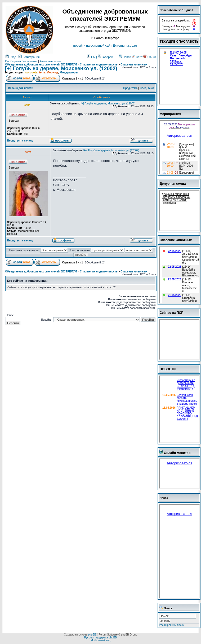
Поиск (125, 57)
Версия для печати (21, 88)
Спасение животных (134, 65)
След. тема (147, 88)
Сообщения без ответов (21, 61)
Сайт (137, 57)
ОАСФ (149, 57)
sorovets (31, 72)
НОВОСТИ (168, 369)
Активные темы (50, 61)
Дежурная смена (173, 184)
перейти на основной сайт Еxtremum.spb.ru (105, 46)
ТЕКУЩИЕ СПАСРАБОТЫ (180, 42)
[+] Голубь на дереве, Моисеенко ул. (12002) (61, 68)
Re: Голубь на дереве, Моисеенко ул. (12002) (111, 150)
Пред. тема (130, 88)
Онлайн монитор (177, 453)
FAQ (92, 57)
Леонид (53, 72)
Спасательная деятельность (99, 65)
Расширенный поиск (172, 625)
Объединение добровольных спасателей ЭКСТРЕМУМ (41, 65)
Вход (11, 57)
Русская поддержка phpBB (101, 638)
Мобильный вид (100, 640)
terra (42, 72)
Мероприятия (170, 114)
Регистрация (29, 57)
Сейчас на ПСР (172, 313)
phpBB (92, 635)
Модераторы (69, 72)
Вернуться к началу (20, 141)
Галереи (105, 57)
